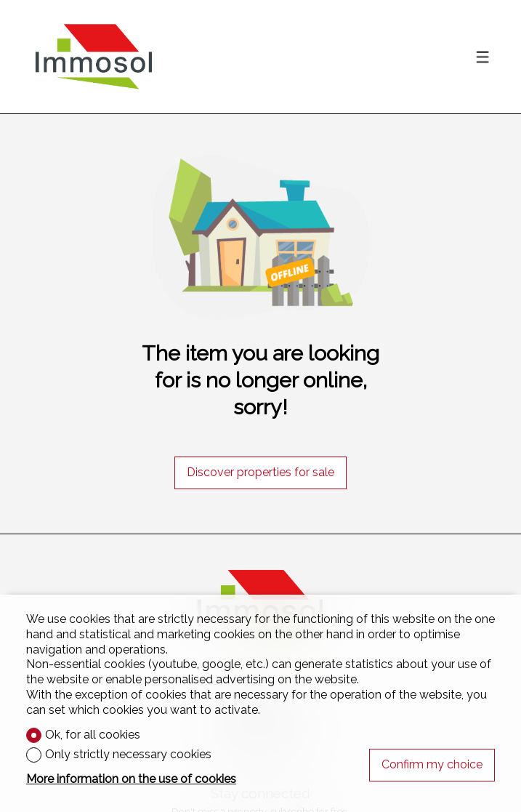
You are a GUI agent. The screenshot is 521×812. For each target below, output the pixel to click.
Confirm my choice (432, 764)
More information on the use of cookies (131, 779)
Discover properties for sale (260, 472)
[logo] (94, 57)
